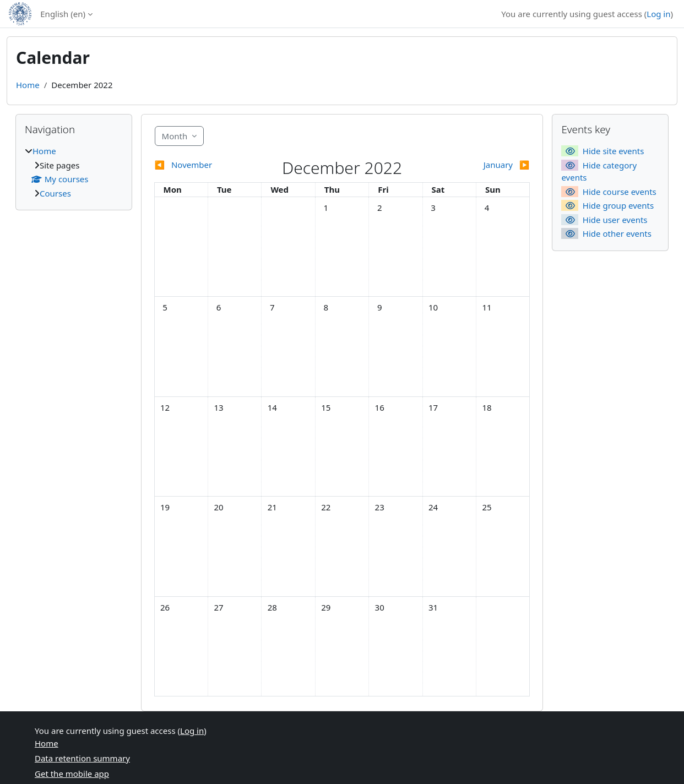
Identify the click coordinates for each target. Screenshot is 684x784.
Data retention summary (82, 758)
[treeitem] (74, 172)
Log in (658, 14)
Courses (55, 193)
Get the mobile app (72, 774)
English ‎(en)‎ (63, 14)
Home (28, 85)
